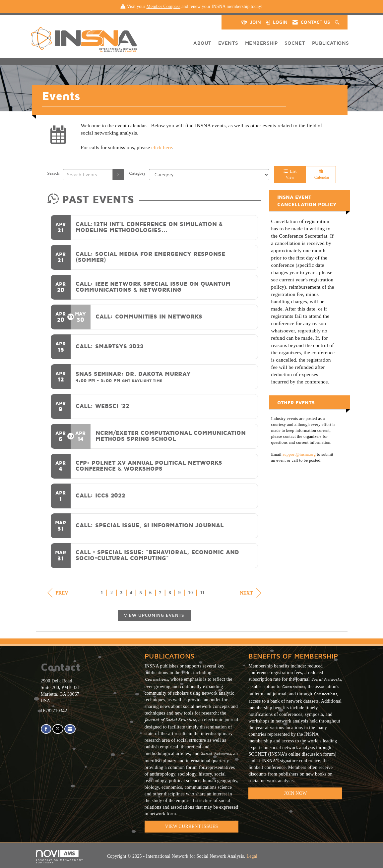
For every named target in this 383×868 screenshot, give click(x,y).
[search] (118, 175)
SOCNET (295, 43)
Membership (261, 43)
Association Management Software (60, 857)
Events (228, 43)
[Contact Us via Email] (70, 729)
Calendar (321, 174)
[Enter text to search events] (88, 175)
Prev (58, 593)
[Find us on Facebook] (46, 729)
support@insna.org (299, 454)
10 (191, 593)
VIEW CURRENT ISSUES (192, 826)
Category (137, 173)
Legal (252, 856)
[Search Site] (338, 22)
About (202, 43)
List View (290, 174)
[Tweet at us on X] (58, 729)
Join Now (295, 793)
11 (203, 593)
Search (54, 173)
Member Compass (163, 6)
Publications (331, 43)
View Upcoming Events (154, 615)
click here (162, 147)
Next (251, 593)
